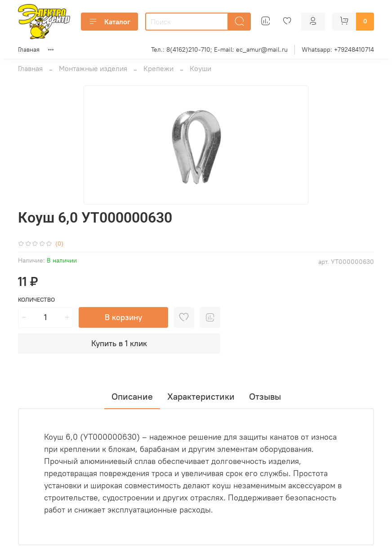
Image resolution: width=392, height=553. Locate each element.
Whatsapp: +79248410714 (338, 49)
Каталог (109, 22)
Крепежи (158, 68)
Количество (36, 300)
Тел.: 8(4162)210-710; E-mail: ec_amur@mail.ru (219, 49)
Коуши (200, 68)
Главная (29, 49)
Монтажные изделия (93, 68)
